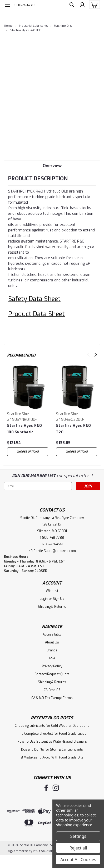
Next (96, 355)
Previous (88, 355)
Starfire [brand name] (14, 414)
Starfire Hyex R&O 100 (26, 30)
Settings (78, 836)
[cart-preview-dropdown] (93, 4)
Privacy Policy (52, 666)
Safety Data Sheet (34, 299)
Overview (52, 166)
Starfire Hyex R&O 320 (73, 428)
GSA (52, 658)
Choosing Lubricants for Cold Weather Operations (52, 726)
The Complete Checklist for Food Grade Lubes (52, 734)
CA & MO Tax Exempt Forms (52, 698)
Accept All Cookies (78, 860)
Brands (52, 650)
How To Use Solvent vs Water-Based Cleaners (52, 742)
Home (8, 26)
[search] (72, 5)
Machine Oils (63, 26)
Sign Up (59, 599)
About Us (52, 642)
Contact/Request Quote (52, 674)
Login (44, 599)
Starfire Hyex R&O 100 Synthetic (24, 428)
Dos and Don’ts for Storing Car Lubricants (52, 750)
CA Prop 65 (52, 690)
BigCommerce (18, 851)
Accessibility (52, 634)
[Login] (82, 5)
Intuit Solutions (44, 851)
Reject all (78, 848)
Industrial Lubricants (33, 26)
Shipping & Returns (52, 607)
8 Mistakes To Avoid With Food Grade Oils (52, 757)
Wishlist (52, 591)
